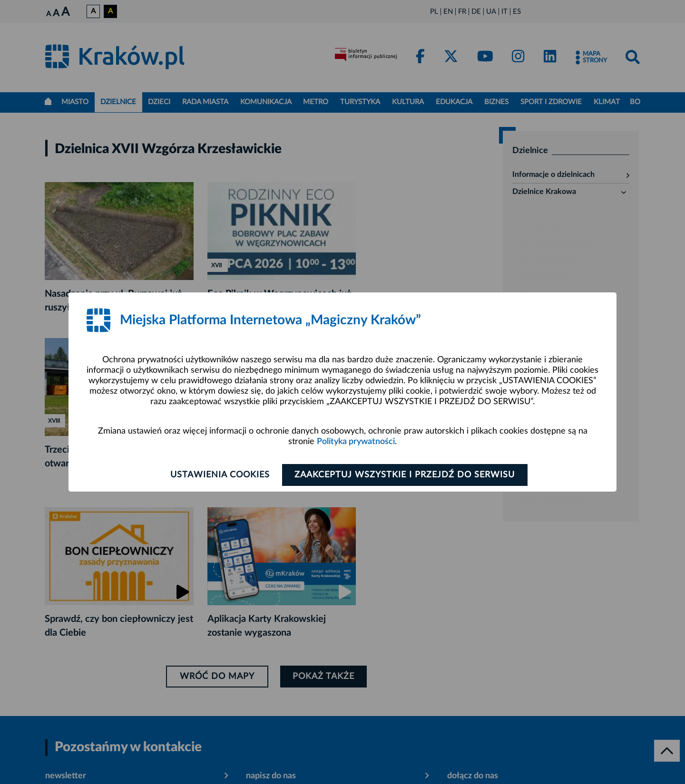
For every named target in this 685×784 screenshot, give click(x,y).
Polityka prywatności (356, 442)
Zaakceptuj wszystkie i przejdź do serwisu (405, 475)
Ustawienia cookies (220, 475)
